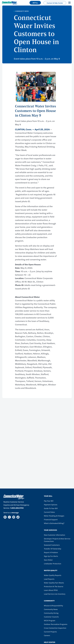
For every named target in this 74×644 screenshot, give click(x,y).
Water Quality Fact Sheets (54, 583)
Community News (51, 609)
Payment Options (51, 505)
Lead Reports (49, 579)
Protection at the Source (54, 586)
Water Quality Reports (53, 575)
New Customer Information (54, 535)
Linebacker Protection (53, 564)
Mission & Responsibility (53, 606)
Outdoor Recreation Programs (56, 624)
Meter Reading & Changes (54, 516)
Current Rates (49, 512)
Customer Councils (51, 617)
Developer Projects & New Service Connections (57, 540)
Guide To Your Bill (51, 508)
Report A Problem (51, 552)
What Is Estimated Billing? (54, 523)
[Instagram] (9, 517)
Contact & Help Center (55, 3)
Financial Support (51, 519)
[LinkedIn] (14, 517)
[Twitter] (18, 517)
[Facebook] (5, 517)
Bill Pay (35, 3)
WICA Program (50, 620)
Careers (47, 635)
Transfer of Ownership (53, 549)
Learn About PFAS (51, 590)
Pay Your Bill (49, 501)
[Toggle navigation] (69, 3)
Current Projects (50, 632)
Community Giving (51, 613)
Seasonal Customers (52, 545)
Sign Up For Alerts (51, 556)
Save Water (48, 560)
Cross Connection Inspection (55, 628)
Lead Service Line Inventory (55, 594)
